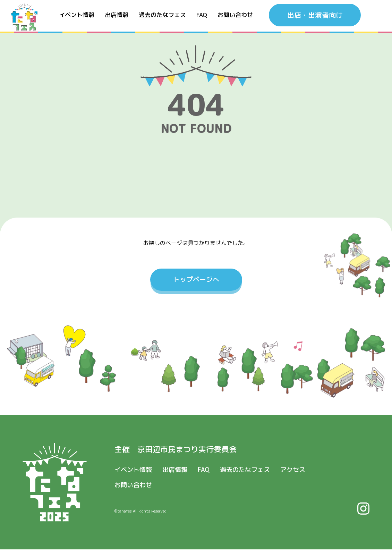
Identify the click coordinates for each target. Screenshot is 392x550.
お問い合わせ (235, 17)
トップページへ (196, 280)
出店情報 (117, 17)
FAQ (202, 17)
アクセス (293, 470)
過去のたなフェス (162, 17)
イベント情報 (77, 17)
